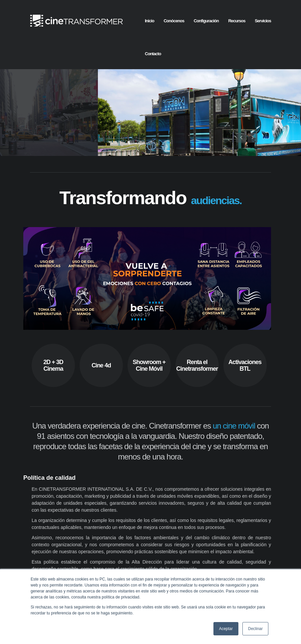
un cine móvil (234, 446)
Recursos (237, 21)
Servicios (263, 21)
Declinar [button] (255, 629)
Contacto (153, 54)
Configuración (206, 21)
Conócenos (174, 21)
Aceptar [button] (226, 629)
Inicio (150, 21)
